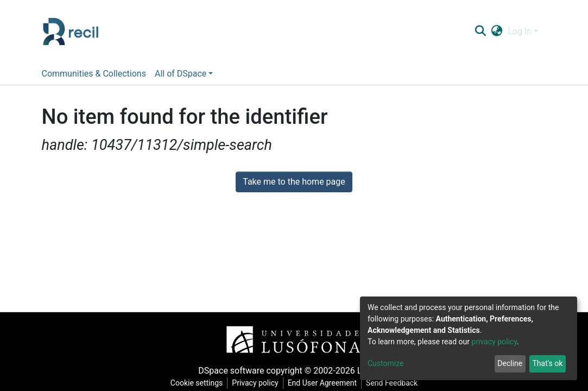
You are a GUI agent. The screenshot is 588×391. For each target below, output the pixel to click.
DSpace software (231, 371)
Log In (520, 31)
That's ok (547, 363)
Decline (510, 363)
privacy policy (494, 342)
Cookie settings (197, 383)
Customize (385, 363)
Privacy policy (255, 383)
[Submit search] (481, 31)
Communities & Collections (94, 74)
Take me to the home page (294, 182)
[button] (497, 31)
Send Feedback (392, 383)
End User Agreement (322, 383)
